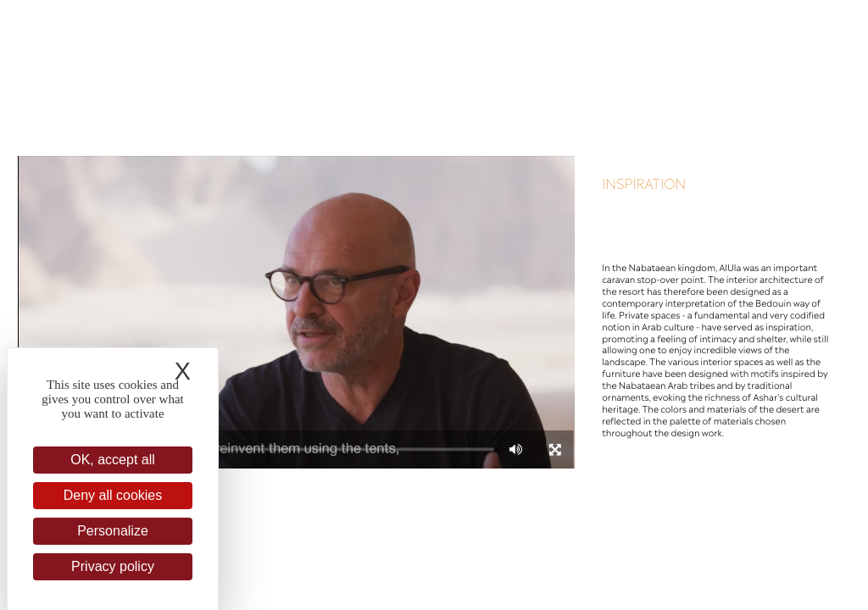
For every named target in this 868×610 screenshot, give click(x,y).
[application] (296, 312)
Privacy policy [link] (113, 566)
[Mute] (516, 449)
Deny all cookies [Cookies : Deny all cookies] (113, 495)
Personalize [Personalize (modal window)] (113, 531)
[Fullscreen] (555, 449)
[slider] (312, 449)
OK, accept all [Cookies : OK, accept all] (113, 460)
